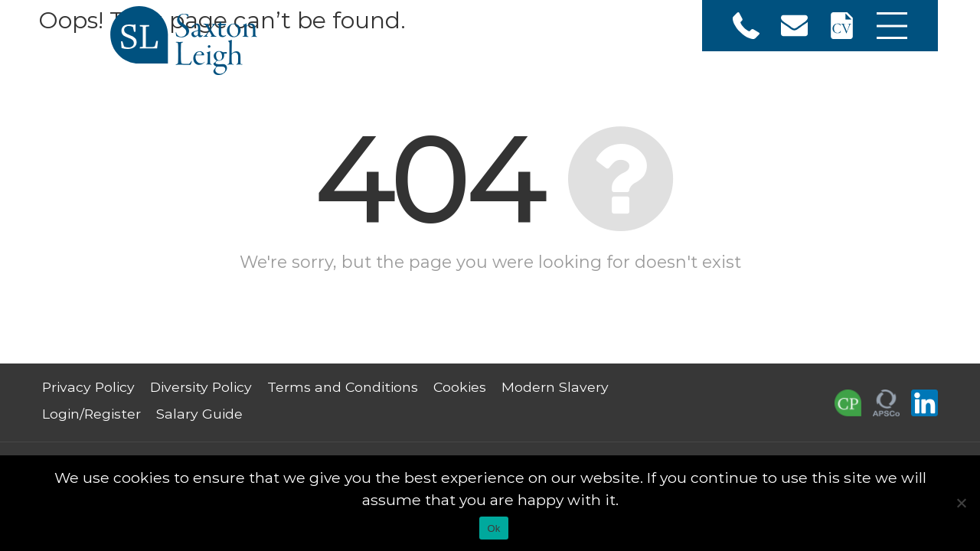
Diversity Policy (201, 387)
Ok (493, 528)
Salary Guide (199, 414)
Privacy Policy (88, 387)
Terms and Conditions (343, 387)
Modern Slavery (555, 387)
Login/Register (91, 414)
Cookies (460, 387)
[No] (961, 503)
